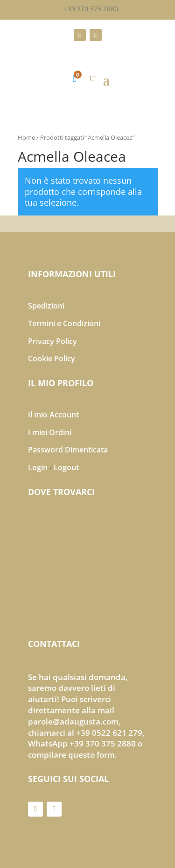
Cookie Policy (52, 359)
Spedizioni (46, 306)
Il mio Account (53, 415)
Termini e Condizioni (64, 323)
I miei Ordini (50, 432)
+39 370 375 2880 (91, 9)
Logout (66, 467)
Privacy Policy (52, 341)
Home (26, 137)
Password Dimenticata (68, 450)
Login (38, 467)
